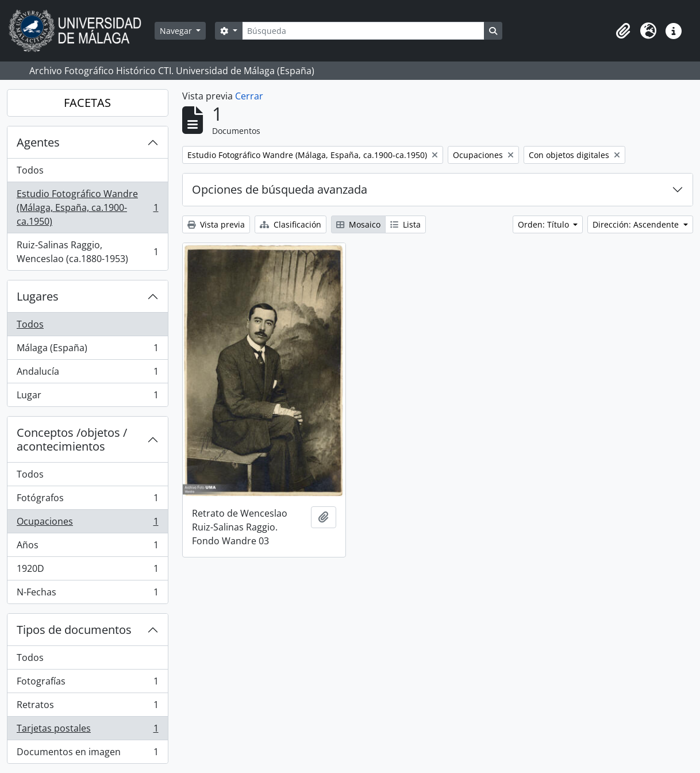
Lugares (38, 296)
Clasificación (291, 224)
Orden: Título (545, 224)
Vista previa (216, 224)
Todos (30, 170)
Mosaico (358, 224)
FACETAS (87, 103)
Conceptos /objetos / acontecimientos (72, 439)
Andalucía (87, 374)
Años (87, 547)
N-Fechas (87, 594)
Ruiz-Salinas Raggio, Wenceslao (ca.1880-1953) (87, 252)
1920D (87, 571)
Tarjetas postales (87, 731)
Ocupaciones (87, 524)
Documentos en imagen (87, 754)
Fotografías (87, 684)
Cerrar (249, 96)
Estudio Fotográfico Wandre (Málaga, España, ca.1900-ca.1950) (87, 207)
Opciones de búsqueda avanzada (280, 189)
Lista (405, 224)
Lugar (87, 397)
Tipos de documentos (74, 630)
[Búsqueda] (363, 31)
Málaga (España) (87, 350)
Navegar (177, 31)
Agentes (38, 142)
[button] (623, 31)
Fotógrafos (87, 500)
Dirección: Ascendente (637, 224)
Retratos (87, 707)
